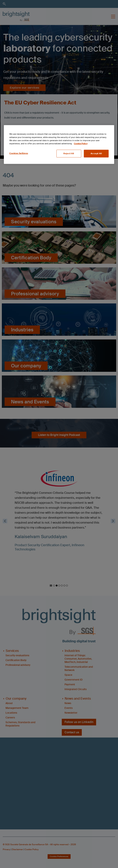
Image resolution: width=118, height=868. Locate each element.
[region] (59, 144)
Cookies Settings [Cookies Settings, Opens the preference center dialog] (19, 153)
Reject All (69, 153)
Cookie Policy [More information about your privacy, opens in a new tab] (81, 143)
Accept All (96, 153)
